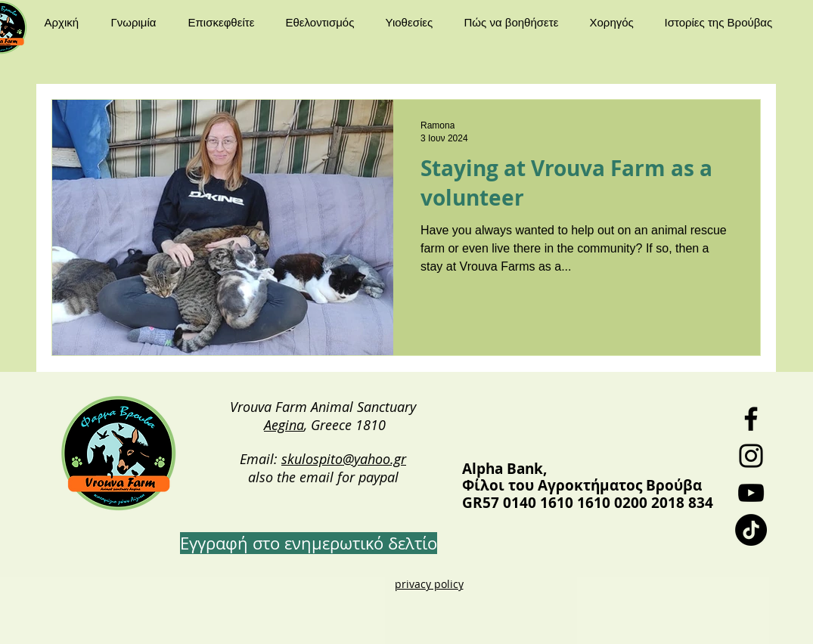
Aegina (284, 425)
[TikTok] (751, 530)
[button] (138, 22)
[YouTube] (751, 493)
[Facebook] (751, 419)
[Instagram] (751, 456)
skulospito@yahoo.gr (344, 459)
